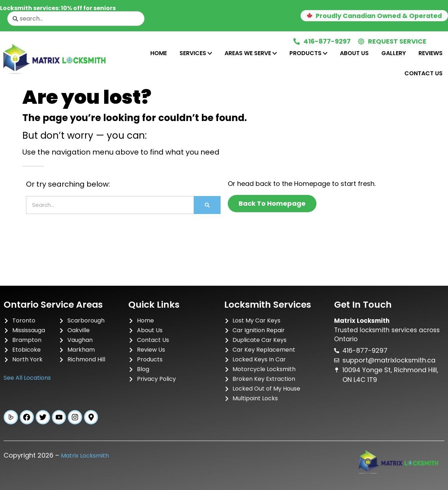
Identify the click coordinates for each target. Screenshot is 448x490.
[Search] (207, 205)
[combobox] (76, 19)
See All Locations (27, 378)
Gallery (394, 53)
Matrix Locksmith (85, 456)
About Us (354, 53)
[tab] (159, 53)
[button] (372, 16)
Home (159, 53)
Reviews (431, 53)
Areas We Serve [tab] (251, 53)
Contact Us (423, 73)
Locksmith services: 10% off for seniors (58, 8)
